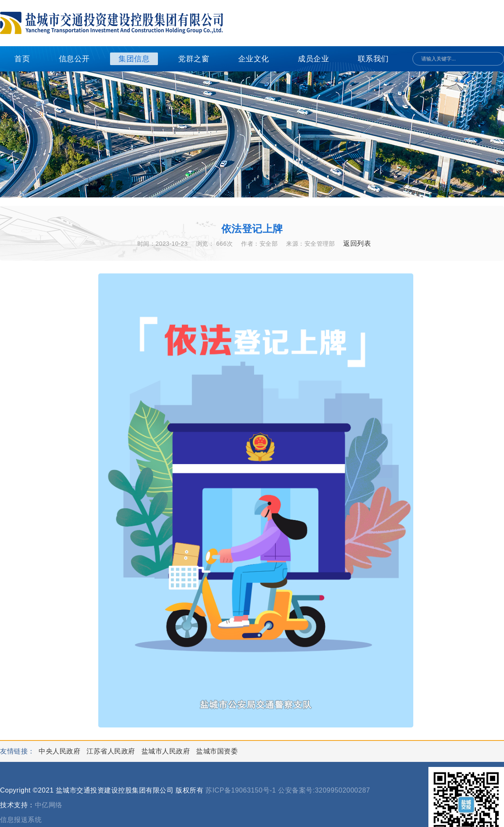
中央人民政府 (60, 751)
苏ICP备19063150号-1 (241, 790)
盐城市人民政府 (167, 751)
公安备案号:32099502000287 (324, 790)
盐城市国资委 (217, 751)
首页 (22, 59)
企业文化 (254, 59)
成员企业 (313, 59)
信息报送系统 (21, 820)
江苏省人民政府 (112, 751)
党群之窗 (194, 59)
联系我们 (373, 59)
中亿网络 (49, 805)
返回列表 (357, 243)
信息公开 (74, 59)
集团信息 (134, 59)
